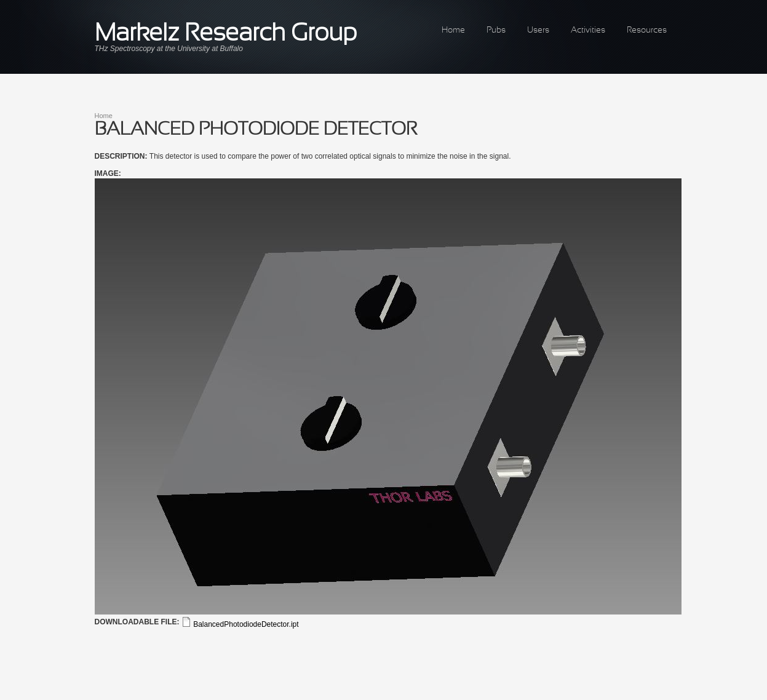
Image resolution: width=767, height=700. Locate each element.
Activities (588, 30)
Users (538, 30)
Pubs (496, 30)
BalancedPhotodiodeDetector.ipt (246, 624)
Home (453, 30)
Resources (647, 30)
